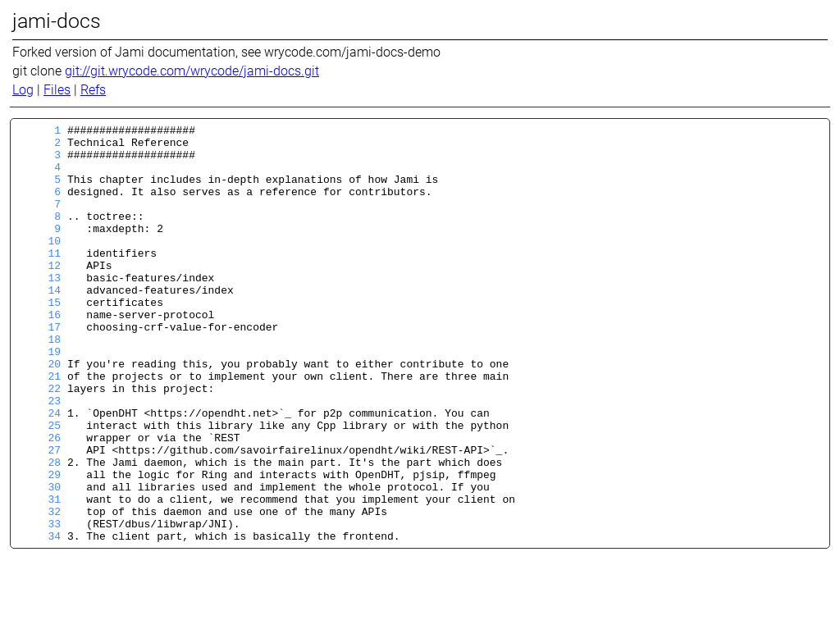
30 (39, 560)
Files (57, 90)
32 (39, 590)
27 (39, 516)
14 (39, 324)
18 (39, 383)
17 (39, 368)
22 (39, 442)
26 (39, 501)
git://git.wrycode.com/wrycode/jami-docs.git (192, 71)
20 (39, 413)
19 (39, 398)
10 (39, 265)
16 (39, 353)
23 (39, 457)
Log (23, 90)
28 (39, 531)
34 (39, 619)
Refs (93, 90)
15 (39, 339)
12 (39, 294)
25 (39, 486)
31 (39, 575)
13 (39, 309)
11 (39, 280)
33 (39, 604)
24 (39, 472)
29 (39, 545)
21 (39, 427)
